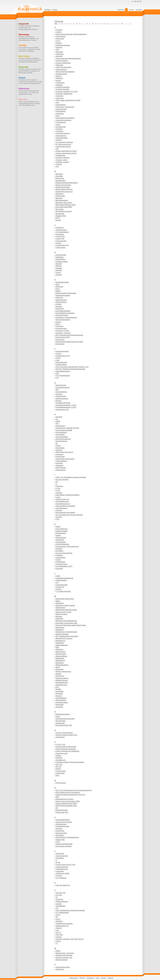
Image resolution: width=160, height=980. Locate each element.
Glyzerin (59, 401)
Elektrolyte (59, 298)
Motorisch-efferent (62, 678)
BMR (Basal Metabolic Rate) (66, 205)
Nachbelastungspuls (63, 714)
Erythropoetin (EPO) (63, 337)
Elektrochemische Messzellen (66, 293)
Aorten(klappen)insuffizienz (65, 118)
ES (138, 1)
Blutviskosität (60, 196)
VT (57, 943)
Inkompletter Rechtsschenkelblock (68, 495)
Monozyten (60, 669)
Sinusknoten (60, 831)
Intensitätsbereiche (62, 501)
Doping (58, 273)
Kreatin (58, 560)
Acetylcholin (60, 39)
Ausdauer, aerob (62, 160)
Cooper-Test (60, 239)
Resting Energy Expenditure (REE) (68, 801)
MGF (58, 647)
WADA (58, 951)
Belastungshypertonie (63, 185)
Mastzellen (60, 619)
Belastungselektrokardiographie (67, 183)
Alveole (58, 81)
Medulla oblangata (62, 634)
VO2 (57, 930)
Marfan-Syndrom (62, 614)
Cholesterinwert (61, 230)
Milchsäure (60, 649)
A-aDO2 (59, 32)
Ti (56, 860)
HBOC (58, 421)
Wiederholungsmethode (64, 955)
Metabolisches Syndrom (64, 638)
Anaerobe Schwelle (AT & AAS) (67, 92)
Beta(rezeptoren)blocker (64, 189)
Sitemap (111, 978)
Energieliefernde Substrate (65, 313)
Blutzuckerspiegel (62, 200)
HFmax (58, 446)
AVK (57, 166)
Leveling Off (60, 587)
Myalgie (58, 689)
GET (57, 390)
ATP (57, 149)
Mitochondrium (61, 654)
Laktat (58, 576)
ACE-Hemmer (61, 36)
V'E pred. (59, 895)
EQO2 (58, 324)
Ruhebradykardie (62, 810)
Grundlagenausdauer (63, 403)
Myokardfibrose (61, 698)
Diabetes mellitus (62, 262)
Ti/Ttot (58, 862)
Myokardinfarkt (61, 700)
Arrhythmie (60, 131)
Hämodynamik (61, 468)
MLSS (58, 667)
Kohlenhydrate (61, 542)
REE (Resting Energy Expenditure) (68, 792)
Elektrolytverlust (61, 300)
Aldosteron (60, 78)
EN (135, 1)
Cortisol (58, 243)
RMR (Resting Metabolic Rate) (66, 806)
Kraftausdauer (61, 558)
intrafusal (59, 510)
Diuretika (59, 270)
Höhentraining (61, 470)
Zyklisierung (60, 969)
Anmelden (139, 10)
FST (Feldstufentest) (63, 376)
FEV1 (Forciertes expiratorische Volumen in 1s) (72, 367)
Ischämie (59, 517)
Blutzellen (59, 198)
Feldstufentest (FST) (63, 356)
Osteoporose (60, 737)
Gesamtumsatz (61, 385)
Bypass (58, 220)
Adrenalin (59, 56)
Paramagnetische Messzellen (66, 747)
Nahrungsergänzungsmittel (65, 719)
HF (57, 443)
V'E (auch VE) (61, 893)
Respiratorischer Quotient (65, 799)
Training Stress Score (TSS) (66, 865)
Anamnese (60, 96)
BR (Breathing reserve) (64, 211)
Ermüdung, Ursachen (63, 333)
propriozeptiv (60, 773)
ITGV (58, 519)
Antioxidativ (60, 114)
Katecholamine (61, 538)
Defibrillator (60, 257)
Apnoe (58, 125)
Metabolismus (61, 641)
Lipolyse (59, 589)
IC (57, 484)
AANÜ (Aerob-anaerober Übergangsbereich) (71, 34)
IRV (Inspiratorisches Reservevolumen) (69, 515)
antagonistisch (61, 105)
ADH (57, 50)
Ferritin (58, 358)
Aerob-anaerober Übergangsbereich (68, 58)
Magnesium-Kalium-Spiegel (65, 605)
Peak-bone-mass (62, 753)
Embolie (59, 304)
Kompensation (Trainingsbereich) (67, 546)
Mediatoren (60, 630)
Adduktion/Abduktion (63, 45)
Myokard (59, 696)
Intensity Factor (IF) (63, 499)
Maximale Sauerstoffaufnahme (66, 621)
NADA (58, 717)
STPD (58, 842)
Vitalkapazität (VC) (62, 926)
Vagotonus (59, 899)
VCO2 (58, 915)
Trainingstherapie (62, 869)
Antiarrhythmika (61, 109)
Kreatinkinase (61, 562)
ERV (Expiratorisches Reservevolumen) (70, 335)
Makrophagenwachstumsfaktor (66, 610)
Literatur (104, 978)
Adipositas (59, 52)
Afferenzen (60, 65)
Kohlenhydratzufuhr (63, 544)
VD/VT (58, 919)
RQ (57, 808)
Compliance (60, 234)
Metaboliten (60, 643)
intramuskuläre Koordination (66, 513)
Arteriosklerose (61, 136)
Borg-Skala (60, 209)
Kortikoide (59, 555)
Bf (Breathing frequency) (64, 192)
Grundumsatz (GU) (62, 410)
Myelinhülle (60, 691)
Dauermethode (61, 255)
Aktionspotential (61, 69)
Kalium (58, 527)
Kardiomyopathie (62, 531)
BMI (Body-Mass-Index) (64, 203)
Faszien (59, 354)
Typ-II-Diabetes (61, 878)
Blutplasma (60, 194)
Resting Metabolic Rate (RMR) (66, 804)
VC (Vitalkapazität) (62, 913)
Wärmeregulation (62, 960)
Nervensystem (61, 721)
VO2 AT (58, 932)
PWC (58, 775)
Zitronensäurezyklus (63, 967)
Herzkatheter (60, 435)
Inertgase (59, 493)
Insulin (58, 497)
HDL (57, 423)
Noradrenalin (60, 723)
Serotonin (59, 829)
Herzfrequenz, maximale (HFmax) (68, 428)
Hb (57, 419)
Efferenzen (60, 287)
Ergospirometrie (61, 329)
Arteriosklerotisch (62, 138)
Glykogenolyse (61, 396)
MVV (58, 687)
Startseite (47, 10)
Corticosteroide (61, 241)
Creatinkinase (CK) (62, 245)
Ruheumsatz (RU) (62, 812)
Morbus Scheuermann (63, 672)
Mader (58, 601)
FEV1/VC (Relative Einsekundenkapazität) (70, 369)
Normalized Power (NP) (64, 725)
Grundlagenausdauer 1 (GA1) (66, 405)
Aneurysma (60, 98)
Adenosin (59, 47)
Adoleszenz (60, 54)
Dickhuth (59, 264)
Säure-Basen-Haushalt (64, 846)
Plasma (58, 769)
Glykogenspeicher (62, 399)
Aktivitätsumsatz (61, 74)
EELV (58, 284)
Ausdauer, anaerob (62, 162)
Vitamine (59, 928)
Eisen (58, 289)
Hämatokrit (60, 465)
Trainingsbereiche (62, 867)
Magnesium (60, 603)
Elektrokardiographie (63, 295)
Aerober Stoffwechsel (63, 63)
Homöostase (60, 448)
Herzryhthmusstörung (63, 439)
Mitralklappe (60, 658)
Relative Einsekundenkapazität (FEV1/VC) (70, 795)
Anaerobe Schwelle (63, 89)
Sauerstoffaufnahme (63, 820)
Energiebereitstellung (63, 311)
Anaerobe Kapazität (63, 87)
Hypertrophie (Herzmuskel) (65, 459)
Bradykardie (60, 214)
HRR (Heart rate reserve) (65, 452)
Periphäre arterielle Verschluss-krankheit (70, 762)
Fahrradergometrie (62, 351)
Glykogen (59, 394)
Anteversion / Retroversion (65, 107)
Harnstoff (59, 417)
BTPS (58, 218)
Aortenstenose (61, 122)
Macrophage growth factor (65, 599)
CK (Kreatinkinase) (62, 232)
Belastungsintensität (63, 187)
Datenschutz (74, 978)
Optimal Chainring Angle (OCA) (67, 735)
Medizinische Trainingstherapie (67, 632)
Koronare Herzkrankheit (64, 553)
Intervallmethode (62, 508)
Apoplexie (59, 129)
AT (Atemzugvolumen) (63, 144)
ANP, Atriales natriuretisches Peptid (68, 100)
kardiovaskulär (61, 533)
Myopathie (59, 707)
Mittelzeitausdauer (62, 665)
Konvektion (60, 551)
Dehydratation (61, 259)
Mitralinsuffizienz (62, 656)
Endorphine (60, 309)
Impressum (90, 978)
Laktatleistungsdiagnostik (65, 578)
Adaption (59, 43)
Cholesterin (60, 228)
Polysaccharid (61, 771)
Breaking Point (61, 216)
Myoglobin (59, 694)
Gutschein (123, 10)
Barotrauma (60, 178)
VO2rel (58, 941)
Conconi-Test (60, 236)
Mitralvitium (60, 663)
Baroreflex (59, 174)
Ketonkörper (60, 540)
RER (57, 797)
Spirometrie (60, 835)
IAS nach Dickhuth (62, 480)
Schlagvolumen (61, 824)
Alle (56, 24)
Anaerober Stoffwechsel (64, 94)
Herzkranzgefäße (62, 437)
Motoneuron (60, 676)
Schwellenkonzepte (63, 826)
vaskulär (59, 904)
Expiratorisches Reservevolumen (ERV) (70, 342)
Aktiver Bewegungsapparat (65, 72)
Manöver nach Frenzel (64, 612)
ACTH (58, 41)
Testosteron (60, 858)
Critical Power (61, 248)
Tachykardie (60, 854)
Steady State (60, 840)
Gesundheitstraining (63, 387)
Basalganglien (61, 181)
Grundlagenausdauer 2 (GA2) (66, 407)
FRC (57, 373)
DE (133, 1)
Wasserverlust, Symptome (65, 953)
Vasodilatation (61, 906)
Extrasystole (60, 344)
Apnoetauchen (61, 127)
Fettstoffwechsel (61, 362)
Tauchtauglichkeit (62, 856)
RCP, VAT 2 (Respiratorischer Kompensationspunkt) (74, 790)
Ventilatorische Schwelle (64, 924)
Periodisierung (61, 760)
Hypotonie (59, 463)
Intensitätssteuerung (63, 504)
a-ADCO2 (59, 30)
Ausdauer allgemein (63, 158)
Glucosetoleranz (61, 392)
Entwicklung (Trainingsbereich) (66, 317)
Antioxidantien (61, 111)
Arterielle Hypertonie (63, 133)
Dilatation (59, 268)
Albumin (59, 76)
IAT (57, 482)
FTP (57, 378)
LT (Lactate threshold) (63, 591)
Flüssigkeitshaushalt (63, 371)
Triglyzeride (60, 871)
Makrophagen (61, 608)
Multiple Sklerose (62, 680)
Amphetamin (60, 83)
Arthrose (59, 140)
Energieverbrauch (62, 315)
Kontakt (131, 10)
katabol (58, 535)
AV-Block (59, 164)
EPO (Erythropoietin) (63, 320)
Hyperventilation (61, 461)
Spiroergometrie (61, 833)
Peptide (58, 756)
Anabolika (59, 85)
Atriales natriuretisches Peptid (66, 151)
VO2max (59, 937)
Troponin (59, 876)
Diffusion (59, 266)
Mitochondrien (61, 652)
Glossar (55, 10)
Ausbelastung (61, 155)
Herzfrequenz (60, 426)
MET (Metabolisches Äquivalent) (67, 636)
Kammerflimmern (62, 529)
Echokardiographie (62, 282)
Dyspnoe (59, 275)
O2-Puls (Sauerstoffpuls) (64, 733)
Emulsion (59, 306)
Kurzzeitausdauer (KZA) (64, 566)
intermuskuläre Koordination (66, 506)
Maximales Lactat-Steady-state (67, 623)
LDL (57, 582)
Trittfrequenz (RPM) (63, 873)
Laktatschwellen (61, 580)
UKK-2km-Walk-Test (63, 885)
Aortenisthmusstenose (64, 120)
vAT (57, 908)
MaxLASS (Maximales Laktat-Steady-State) (71, 625)
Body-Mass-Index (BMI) (64, 207)
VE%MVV (59, 921)
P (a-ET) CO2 (61, 745)
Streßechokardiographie (64, 844)
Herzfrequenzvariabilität (64, 430)
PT (141, 1)
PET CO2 (59, 764)
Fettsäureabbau (61, 365)
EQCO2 (59, 322)
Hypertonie (60, 454)
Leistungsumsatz (62, 585)
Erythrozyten (60, 340)
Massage (59, 616)
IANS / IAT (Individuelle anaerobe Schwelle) (71, 477)
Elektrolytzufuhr (61, 302)
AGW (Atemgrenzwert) (64, 67)
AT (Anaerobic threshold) (64, 142)
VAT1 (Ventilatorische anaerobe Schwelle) (70, 910)
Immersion (59, 486)
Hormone (59, 450)
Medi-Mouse (60, 628)
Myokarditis (60, 705)
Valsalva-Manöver (62, 902)
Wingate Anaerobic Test (64, 958)
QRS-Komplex (61, 783)
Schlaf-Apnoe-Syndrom (64, 822)
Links (97, 978)
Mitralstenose (60, 660)
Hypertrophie (60, 457)
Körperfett (59, 569)
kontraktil (59, 549)
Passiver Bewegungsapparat (66, 749)
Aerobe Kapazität (62, 61)
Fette (58, 360)
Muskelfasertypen (62, 683)
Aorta (58, 116)
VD (57, 917)
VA (57, 897)
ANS (57, 103)
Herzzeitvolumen (62, 441)
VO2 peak (59, 935)
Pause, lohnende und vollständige (68, 751)
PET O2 (59, 767)
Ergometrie (60, 326)
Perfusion (59, 758)
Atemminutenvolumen (63, 147)
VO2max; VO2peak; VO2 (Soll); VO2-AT (70, 939)
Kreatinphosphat (62, 564)
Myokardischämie (62, 702)
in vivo (58, 490)
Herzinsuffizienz (61, 432)
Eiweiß (58, 291)
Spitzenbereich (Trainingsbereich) (67, 837)
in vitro (58, 488)
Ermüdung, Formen (63, 331)
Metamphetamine (62, 645)
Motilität (58, 674)
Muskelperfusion (62, 685)
